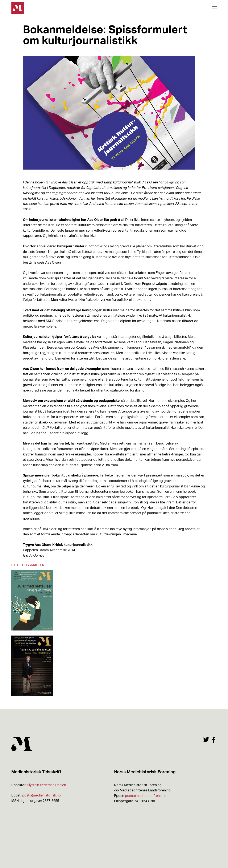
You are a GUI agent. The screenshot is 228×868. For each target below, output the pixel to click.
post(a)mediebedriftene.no (146, 796)
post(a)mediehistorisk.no (42, 795)
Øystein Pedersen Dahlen (47, 785)
